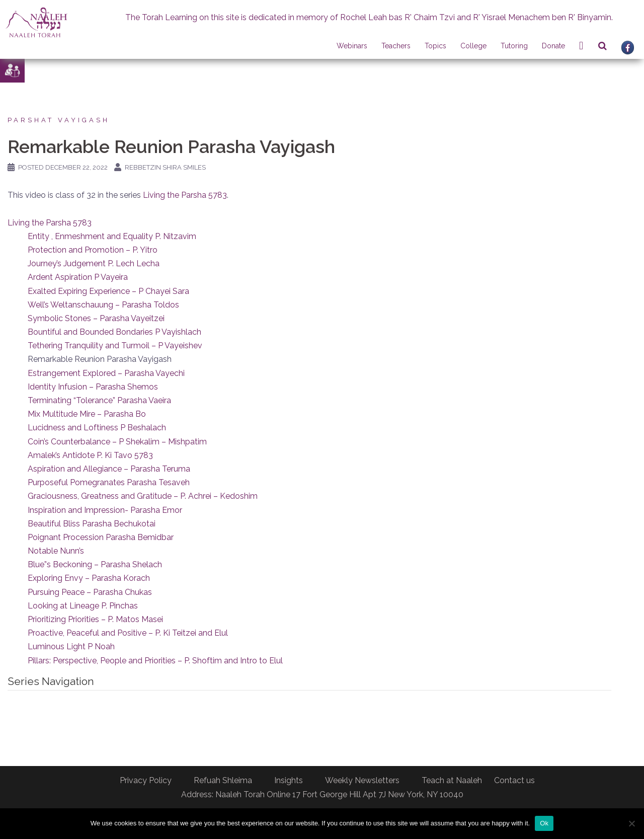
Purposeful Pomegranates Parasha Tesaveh (109, 482)
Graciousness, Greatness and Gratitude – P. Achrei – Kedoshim (143, 496)
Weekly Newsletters (362, 780)
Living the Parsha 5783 (185, 195)
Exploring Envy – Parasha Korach (89, 578)
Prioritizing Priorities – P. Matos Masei (95, 619)
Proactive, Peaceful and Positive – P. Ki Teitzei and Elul (128, 633)
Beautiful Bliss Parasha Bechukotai (92, 524)
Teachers (396, 46)
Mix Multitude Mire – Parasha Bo (87, 414)
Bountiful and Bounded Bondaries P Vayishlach (114, 332)
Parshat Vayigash (59, 120)
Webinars (352, 46)
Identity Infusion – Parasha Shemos (93, 387)
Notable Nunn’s (56, 551)
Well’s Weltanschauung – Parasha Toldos (103, 305)
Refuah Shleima (223, 780)
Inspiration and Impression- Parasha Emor (105, 510)
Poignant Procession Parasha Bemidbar (101, 537)
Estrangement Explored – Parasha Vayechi (106, 373)
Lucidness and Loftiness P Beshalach (97, 428)
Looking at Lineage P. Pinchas (83, 606)
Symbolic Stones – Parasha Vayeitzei (96, 318)
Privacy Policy (146, 780)
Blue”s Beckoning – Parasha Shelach (95, 564)
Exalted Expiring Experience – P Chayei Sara (108, 291)
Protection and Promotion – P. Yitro (93, 250)
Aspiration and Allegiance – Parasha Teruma (109, 469)
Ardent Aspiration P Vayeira (78, 277)
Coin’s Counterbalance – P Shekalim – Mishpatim (117, 442)
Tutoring (514, 46)
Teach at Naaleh (452, 780)
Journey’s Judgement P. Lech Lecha (94, 263)
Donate (553, 46)
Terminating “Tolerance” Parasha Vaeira (99, 400)
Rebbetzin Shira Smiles (165, 167)
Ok (544, 823)
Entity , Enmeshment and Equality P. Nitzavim (112, 236)
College (473, 46)
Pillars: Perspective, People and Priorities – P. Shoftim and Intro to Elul (155, 661)
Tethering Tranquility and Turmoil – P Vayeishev (115, 346)
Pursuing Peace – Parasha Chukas (90, 592)
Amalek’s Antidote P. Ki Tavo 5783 (90, 455)
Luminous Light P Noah (71, 646)
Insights (289, 780)
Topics (435, 46)
